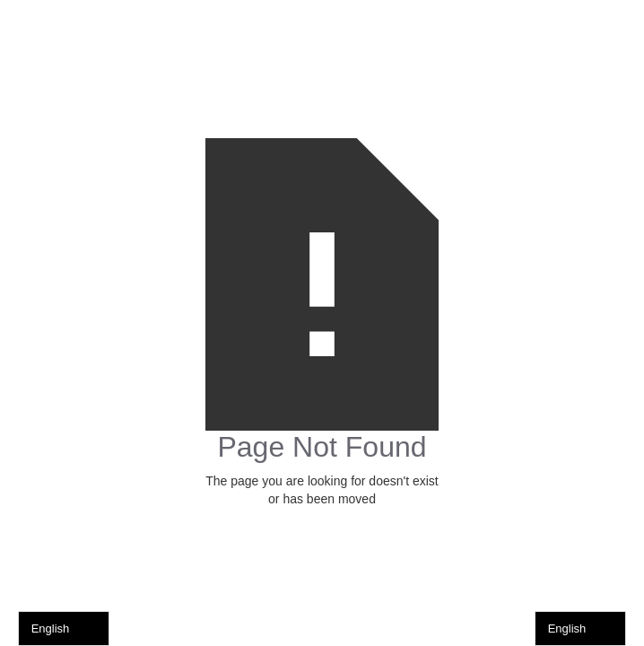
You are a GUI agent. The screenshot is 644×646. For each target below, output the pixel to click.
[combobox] (64, 629)
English (51, 629)
